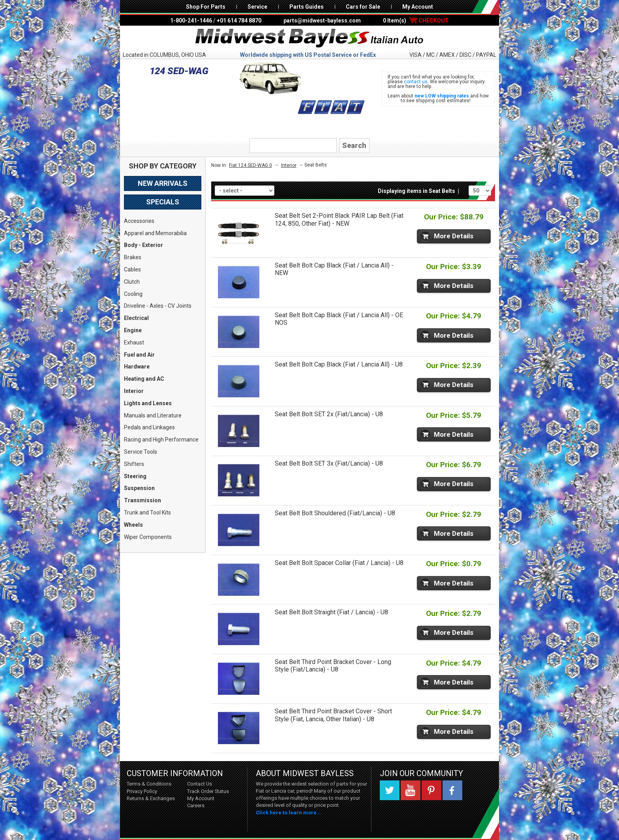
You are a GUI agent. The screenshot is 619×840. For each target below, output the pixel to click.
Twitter (390, 790)
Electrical (136, 318)
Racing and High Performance (161, 440)
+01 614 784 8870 (239, 21)
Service (257, 7)
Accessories (139, 221)
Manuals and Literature (153, 415)
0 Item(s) (416, 21)
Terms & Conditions (149, 784)
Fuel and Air (139, 355)
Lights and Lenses (148, 403)
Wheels (133, 525)
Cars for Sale (363, 7)
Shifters (134, 464)
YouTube (411, 790)
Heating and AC (144, 379)
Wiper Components (148, 537)
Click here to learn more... (289, 813)
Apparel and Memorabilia (155, 233)
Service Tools (141, 452)
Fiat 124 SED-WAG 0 (250, 165)
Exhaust (134, 342)
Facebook (452, 790)
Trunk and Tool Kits (147, 513)
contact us (416, 82)
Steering (135, 476)
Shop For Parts (206, 7)
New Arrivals (163, 183)
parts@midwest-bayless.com (322, 21)
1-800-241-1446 (191, 21)
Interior (134, 391)
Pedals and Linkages (149, 427)
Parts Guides (307, 7)
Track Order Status (208, 791)
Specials (163, 202)
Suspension (139, 488)
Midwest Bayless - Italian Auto (309, 38)
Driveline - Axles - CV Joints (158, 306)
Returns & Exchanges (151, 798)
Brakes (133, 257)
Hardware (137, 367)
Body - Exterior (143, 245)
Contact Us (200, 784)
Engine (133, 330)
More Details (454, 236)
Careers (196, 805)
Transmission (143, 500)
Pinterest (431, 790)
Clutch (132, 282)
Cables (132, 269)
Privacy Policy (142, 791)
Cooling (133, 294)
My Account (418, 7)
